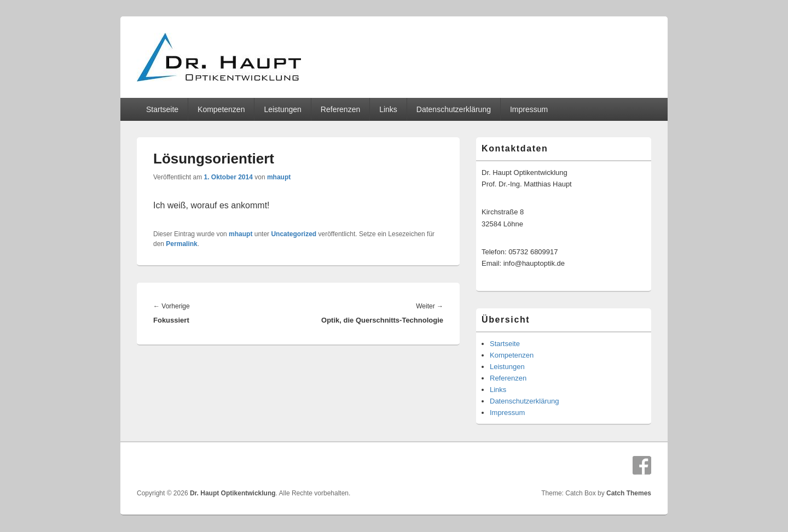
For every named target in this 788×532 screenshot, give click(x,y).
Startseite (162, 109)
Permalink (181, 244)
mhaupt (279, 177)
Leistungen (283, 109)
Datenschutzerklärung (454, 109)
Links (388, 109)
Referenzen (340, 109)
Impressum (529, 109)
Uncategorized (294, 234)
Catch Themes (629, 493)
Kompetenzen (221, 109)
